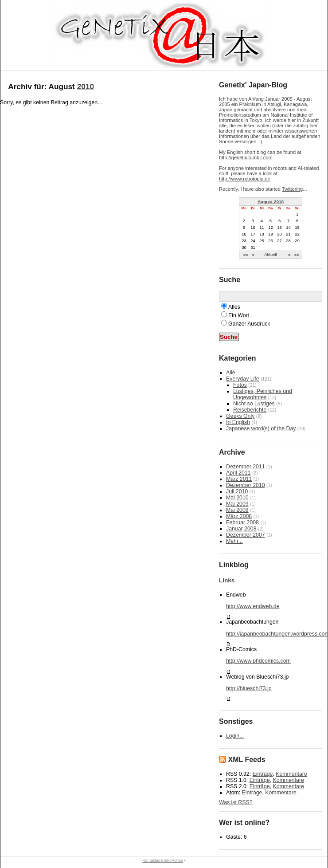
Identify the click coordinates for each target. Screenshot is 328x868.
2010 (86, 86)
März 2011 (239, 479)
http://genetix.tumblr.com (246, 157)
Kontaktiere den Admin (163, 860)
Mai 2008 (237, 510)
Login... (235, 736)
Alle (231, 373)
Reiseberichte (250, 410)
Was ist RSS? (236, 802)
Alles (234, 307)
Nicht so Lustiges (254, 404)
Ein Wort (239, 315)
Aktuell (270, 254)
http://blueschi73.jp (249, 688)
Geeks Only (240, 416)
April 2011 (238, 473)
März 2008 (239, 516)
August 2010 (271, 202)
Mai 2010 (237, 498)
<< (246, 254)
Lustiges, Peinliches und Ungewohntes (263, 394)
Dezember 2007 (246, 535)
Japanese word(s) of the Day (261, 428)
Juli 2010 (237, 491)
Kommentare (291, 774)
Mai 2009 (237, 504)
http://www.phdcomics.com (258, 661)
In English (238, 422)
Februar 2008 (242, 522)
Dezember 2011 (246, 467)
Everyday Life (243, 379)
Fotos (240, 385)
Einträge (263, 774)
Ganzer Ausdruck (249, 324)
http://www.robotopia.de (245, 179)
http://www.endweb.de (253, 606)
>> (297, 254)
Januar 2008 (241, 529)
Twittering (292, 189)
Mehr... (234, 541)
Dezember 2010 (246, 485)
